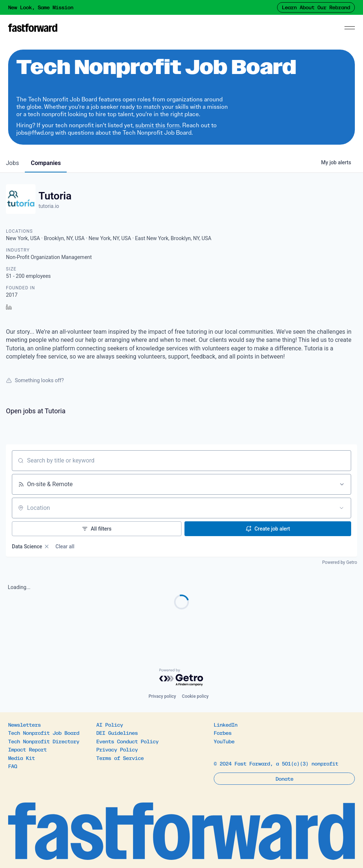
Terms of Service (120, 758)
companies (46, 163)
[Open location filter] (342, 508)
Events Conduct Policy (127, 741)
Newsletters (24, 724)
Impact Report (27, 749)
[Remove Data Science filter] (47, 546)
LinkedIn (226, 724)
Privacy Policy (117, 749)
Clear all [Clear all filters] (65, 546)
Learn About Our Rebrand (316, 7)
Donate (284, 778)
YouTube (224, 741)
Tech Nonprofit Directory (44, 741)
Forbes (223, 733)
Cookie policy (195, 696)
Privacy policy (162, 696)
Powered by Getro (340, 562)
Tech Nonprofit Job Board (44, 733)
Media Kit (21, 758)
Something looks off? (35, 380)
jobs (12, 163)
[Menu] (350, 28)
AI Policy (110, 724)
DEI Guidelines (117, 733)
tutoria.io (49, 206)
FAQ (13, 766)
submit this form (157, 125)
